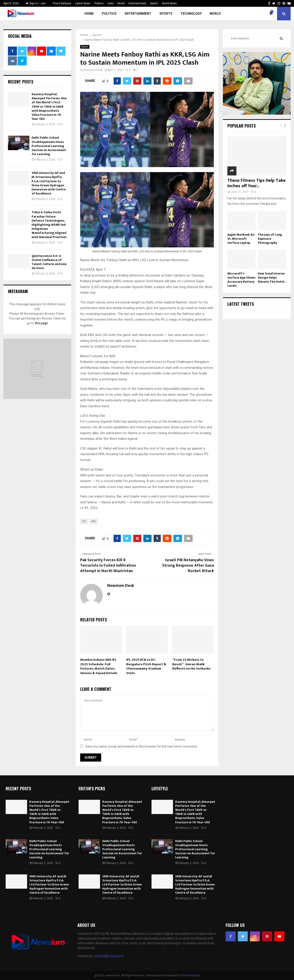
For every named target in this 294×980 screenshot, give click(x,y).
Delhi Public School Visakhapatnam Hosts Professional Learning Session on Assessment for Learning (49, 146)
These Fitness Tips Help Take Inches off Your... (257, 183)
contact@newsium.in (109, 956)
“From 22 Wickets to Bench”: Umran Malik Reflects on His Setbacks (191, 664)
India (111, 3)
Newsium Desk (93, 70)
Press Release (62, 3)
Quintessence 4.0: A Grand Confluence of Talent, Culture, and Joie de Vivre (49, 262)
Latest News (83, 3)
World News (169, 3)
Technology (191, 14)
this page (41, 323)
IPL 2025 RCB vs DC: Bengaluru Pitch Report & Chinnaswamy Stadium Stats (146, 666)
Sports (154, 3)
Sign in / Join (36, 3)
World (121, 3)
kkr (94, 521)
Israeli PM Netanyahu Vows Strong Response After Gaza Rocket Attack (188, 566)
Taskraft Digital (190, 975)
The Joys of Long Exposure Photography (270, 239)
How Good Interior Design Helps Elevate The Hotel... (272, 278)
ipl (84, 521)
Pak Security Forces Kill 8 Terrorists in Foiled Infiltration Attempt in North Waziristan (108, 566)
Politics (99, 3)
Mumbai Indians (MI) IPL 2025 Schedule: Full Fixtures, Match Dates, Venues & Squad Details (99, 666)
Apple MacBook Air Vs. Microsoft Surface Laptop (241, 239)
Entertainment (137, 3)
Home (89, 14)
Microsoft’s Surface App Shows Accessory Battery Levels (241, 280)
